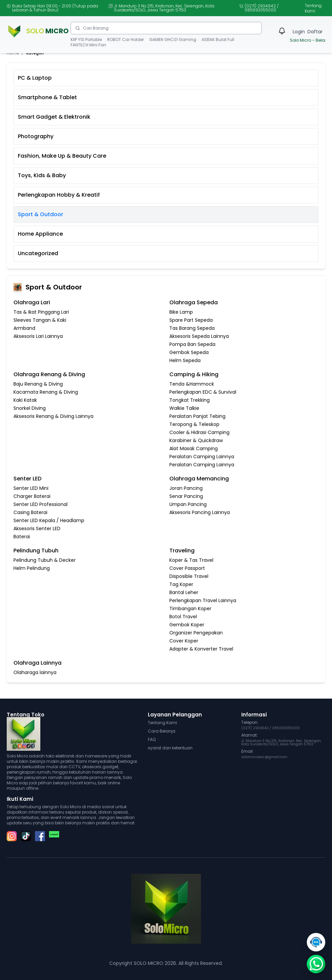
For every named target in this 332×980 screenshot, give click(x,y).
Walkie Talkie (184, 408)
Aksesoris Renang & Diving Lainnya (53, 416)
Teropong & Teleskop (194, 424)
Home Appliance (40, 234)
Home (13, 53)
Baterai (22, 537)
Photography (36, 136)
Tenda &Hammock (192, 384)
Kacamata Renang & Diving (46, 392)
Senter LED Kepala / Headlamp (49, 520)
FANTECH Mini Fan (88, 45)
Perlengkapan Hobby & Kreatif (59, 195)
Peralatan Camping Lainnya (202, 457)
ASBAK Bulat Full (218, 40)
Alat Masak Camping (194, 448)
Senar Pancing (186, 496)
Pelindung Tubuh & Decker (45, 560)
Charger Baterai (32, 496)
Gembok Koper (187, 625)
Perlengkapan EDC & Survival (203, 392)
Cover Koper (184, 641)
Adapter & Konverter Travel (201, 649)
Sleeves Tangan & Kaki (40, 320)
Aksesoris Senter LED (37, 528)
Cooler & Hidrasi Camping (199, 432)
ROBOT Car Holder (126, 40)
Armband (24, 328)
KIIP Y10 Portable (86, 40)
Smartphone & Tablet (47, 97)
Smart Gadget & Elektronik (54, 117)
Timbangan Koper (190, 609)
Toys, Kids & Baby (42, 175)
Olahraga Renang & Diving (49, 374)
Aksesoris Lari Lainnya (38, 336)
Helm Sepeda (185, 360)
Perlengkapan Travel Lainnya (203, 600)
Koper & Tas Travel (191, 560)
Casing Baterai (30, 512)
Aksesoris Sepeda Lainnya (199, 336)
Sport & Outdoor (40, 214)
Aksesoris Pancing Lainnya (200, 512)
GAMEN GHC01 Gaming (173, 40)
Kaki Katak (25, 400)
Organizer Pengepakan (196, 633)
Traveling (182, 551)
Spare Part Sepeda (191, 320)
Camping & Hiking (194, 374)
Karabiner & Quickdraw (196, 440)
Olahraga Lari (32, 302)
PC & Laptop (35, 78)
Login (299, 32)
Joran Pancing (186, 488)
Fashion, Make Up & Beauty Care (62, 156)
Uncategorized (38, 253)
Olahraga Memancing (199, 479)
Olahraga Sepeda (194, 302)
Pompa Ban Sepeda (192, 344)
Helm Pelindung (32, 568)
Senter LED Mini (31, 488)
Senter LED (27, 479)
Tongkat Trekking (190, 400)
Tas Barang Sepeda (192, 328)
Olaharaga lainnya (35, 672)
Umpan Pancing (188, 504)
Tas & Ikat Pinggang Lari (41, 312)
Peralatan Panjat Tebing (197, 416)
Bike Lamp (181, 312)
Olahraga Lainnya (37, 663)
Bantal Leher (184, 592)
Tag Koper (181, 584)
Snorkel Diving (30, 408)
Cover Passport (187, 568)
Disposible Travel (189, 576)
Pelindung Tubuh (36, 551)
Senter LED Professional (40, 504)
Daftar (315, 32)
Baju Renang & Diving (38, 384)
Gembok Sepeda (189, 352)
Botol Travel (183, 617)
